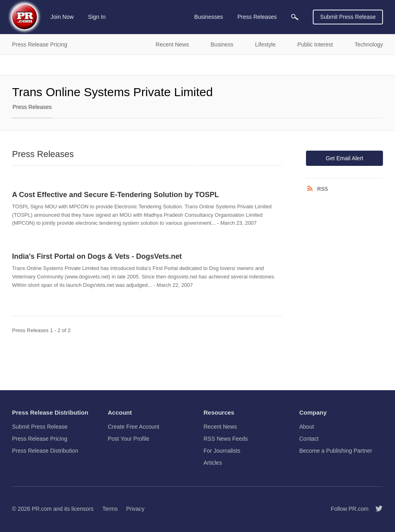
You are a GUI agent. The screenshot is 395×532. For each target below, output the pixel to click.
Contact (309, 439)
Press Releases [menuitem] (257, 17)
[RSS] (312, 189)
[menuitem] (295, 17)
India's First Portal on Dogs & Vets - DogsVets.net (97, 256)
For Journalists (222, 451)
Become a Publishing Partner (335, 451)
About (307, 427)
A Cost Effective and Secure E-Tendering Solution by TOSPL (115, 195)
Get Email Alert (344, 158)
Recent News (220, 427)
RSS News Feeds (226, 439)
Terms (110, 509)
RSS (323, 189)
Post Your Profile (129, 439)
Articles (213, 463)
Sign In (97, 17)
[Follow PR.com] (376, 509)
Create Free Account (134, 427)
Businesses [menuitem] (209, 17)
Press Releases (32, 107)
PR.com (42, 509)
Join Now (62, 17)
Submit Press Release (348, 17)
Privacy (135, 509)
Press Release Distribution (45, 451)
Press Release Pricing (40, 439)
